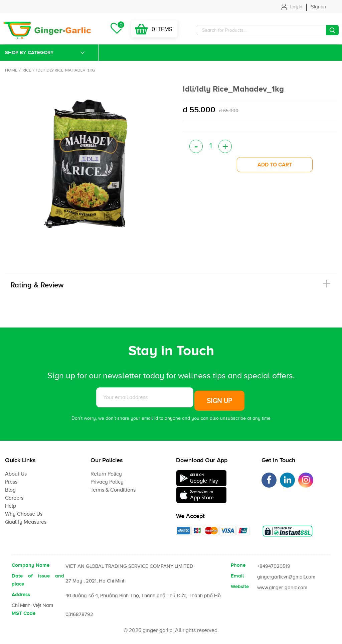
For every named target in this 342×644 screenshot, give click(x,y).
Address (21, 595)
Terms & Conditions (113, 490)
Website (240, 587)
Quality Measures (26, 522)
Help (11, 506)
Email (237, 576)
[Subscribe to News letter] (145, 397)
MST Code (24, 613)
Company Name (31, 565)
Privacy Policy (107, 482)
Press (11, 482)
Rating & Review (37, 285)
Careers (14, 498)
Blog (10, 490)
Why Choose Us (24, 514)
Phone (238, 565)
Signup (319, 7)
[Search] (268, 30)
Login (296, 7)
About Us (16, 474)
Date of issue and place (38, 580)
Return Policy (106, 474)
